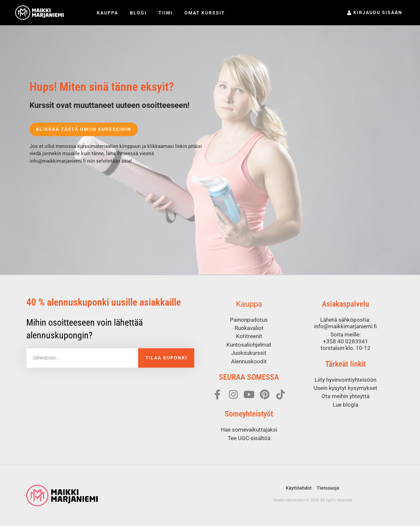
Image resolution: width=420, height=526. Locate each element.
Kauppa (107, 13)
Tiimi (166, 13)
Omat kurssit (205, 13)
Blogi (138, 13)
